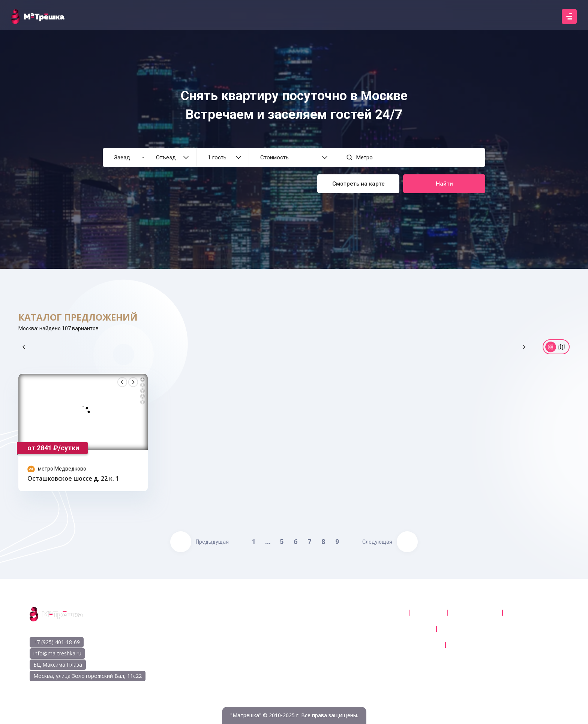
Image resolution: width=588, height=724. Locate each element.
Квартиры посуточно (373, 613)
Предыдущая (199, 542)
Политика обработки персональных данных (501, 629)
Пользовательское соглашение (387, 629)
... (268, 542)
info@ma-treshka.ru (57, 653)
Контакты (523, 613)
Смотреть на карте (358, 184)
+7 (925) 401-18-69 (57, 642)
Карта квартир (474, 613)
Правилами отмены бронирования (391, 645)
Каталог (428, 613)
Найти (444, 184)
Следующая (390, 542)
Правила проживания (481, 645)
